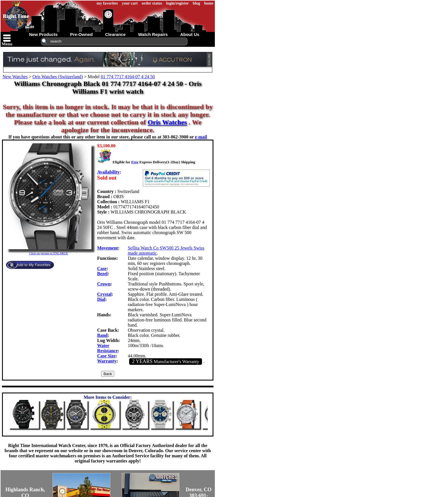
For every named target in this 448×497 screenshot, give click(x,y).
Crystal (104, 294)
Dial (101, 299)
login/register (178, 3)
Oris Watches (167, 122)
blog (197, 3)
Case (102, 268)
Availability (108, 172)
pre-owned (81, 34)
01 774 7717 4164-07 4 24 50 (128, 77)
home (209, 3)
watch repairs (153, 34)
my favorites (107, 3)
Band (102, 335)
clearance (115, 34)
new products (43, 34)
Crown (104, 284)
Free (135, 162)
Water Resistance (107, 348)
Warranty (107, 361)
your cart (130, 3)
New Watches (15, 77)
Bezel (102, 274)
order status (152, 3)
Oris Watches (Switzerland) (58, 77)
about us (190, 34)
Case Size (106, 356)
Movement (108, 248)
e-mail (201, 137)
